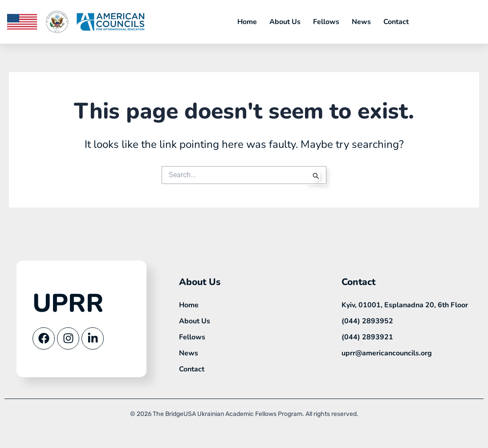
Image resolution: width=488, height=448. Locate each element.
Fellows (326, 22)
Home (247, 22)
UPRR (68, 303)
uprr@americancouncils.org (387, 353)
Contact (396, 22)
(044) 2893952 (367, 321)
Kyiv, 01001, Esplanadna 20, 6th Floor (405, 305)
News (361, 22)
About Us (285, 22)
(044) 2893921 (367, 337)
